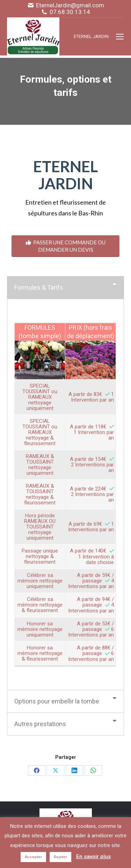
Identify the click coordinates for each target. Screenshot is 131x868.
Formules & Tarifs (39, 287)
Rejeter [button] (60, 857)
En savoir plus (93, 856)
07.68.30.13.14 (70, 12)
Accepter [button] (33, 857)
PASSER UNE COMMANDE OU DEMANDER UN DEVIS (66, 246)
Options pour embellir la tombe (57, 701)
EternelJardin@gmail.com (70, 5)
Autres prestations (40, 724)
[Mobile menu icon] (120, 37)
